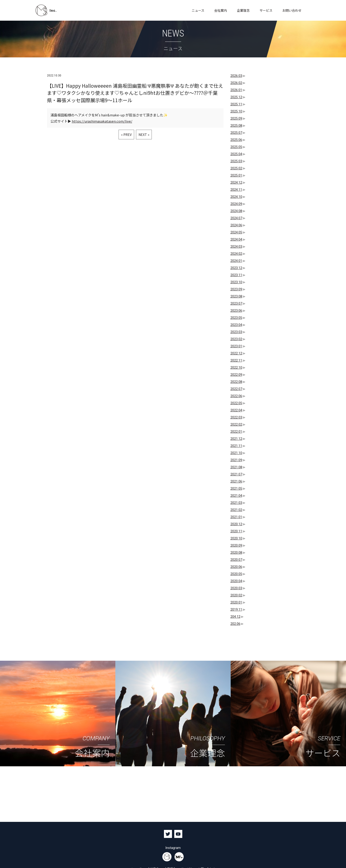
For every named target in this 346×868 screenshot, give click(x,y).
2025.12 (236, 97)
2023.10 (236, 282)
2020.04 (236, 581)
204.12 (235, 617)
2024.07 (236, 218)
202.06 (235, 624)
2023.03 (236, 332)
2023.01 (236, 346)
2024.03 (236, 247)
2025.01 (236, 175)
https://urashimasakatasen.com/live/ (102, 121)
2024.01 (236, 261)
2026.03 (236, 76)
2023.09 (236, 289)
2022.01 (236, 432)
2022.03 (236, 417)
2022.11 (236, 360)
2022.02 (236, 424)
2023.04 (236, 325)
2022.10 (236, 368)
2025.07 (236, 133)
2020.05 (236, 574)
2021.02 (236, 510)
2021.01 (236, 517)
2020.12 (236, 524)
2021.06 (236, 481)
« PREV (126, 135)
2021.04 (236, 496)
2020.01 (236, 602)
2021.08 (236, 467)
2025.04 (236, 154)
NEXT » (144, 135)
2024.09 (236, 204)
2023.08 (236, 296)
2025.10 (236, 111)
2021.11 (236, 446)
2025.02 (236, 168)
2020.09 (236, 545)
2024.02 (236, 254)
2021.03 (236, 503)
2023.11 (236, 275)
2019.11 (236, 610)
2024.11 (236, 190)
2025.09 (236, 118)
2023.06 (236, 311)
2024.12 (236, 183)
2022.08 (236, 382)
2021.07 (236, 474)
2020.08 (236, 553)
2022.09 (236, 375)
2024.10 (236, 197)
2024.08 (236, 211)
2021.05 (236, 489)
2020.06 (236, 567)
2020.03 (236, 588)
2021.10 (236, 453)
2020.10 (236, 538)
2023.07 (236, 303)
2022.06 (236, 396)
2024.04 (236, 239)
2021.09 (236, 460)
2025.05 (236, 147)
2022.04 (236, 410)
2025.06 (236, 140)
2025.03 (236, 161)
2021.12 (236, 439)
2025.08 (236, 126)
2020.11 (236, 531)
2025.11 (236, 104)
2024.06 (236, 225)
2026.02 (236, 83)
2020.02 (236, 595)
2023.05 (236, 318)
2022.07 (236, 389)
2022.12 (236, 353)
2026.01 (236, 90)
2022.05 (236, 403)
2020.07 (236, 560)
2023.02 (236, 339)
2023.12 (236, 268)
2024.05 (236, 232)
